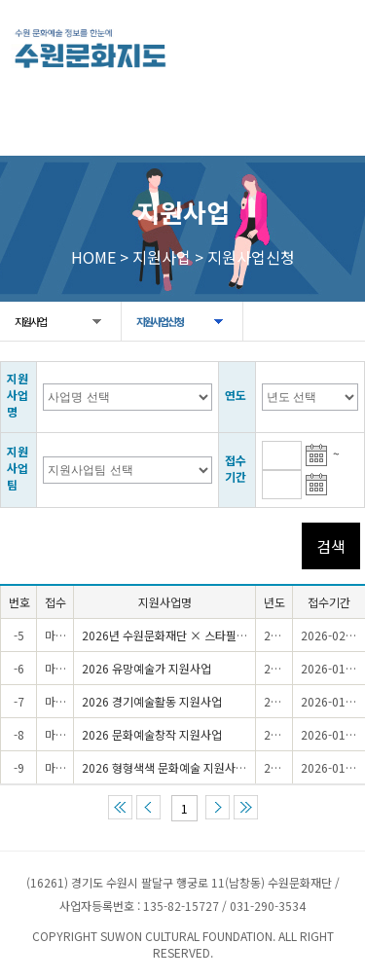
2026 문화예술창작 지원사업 (152, 734)
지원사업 (30, 321)
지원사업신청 (160, 321)
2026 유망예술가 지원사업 (146, 668)
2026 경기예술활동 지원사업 (152, 701)
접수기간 (236, 468)
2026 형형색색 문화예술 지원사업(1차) (177, 767)
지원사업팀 (18, 468)
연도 (236, 395)
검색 (331, 546)
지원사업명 (18, 395)
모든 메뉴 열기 (330, 46)
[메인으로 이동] (90, 48)
